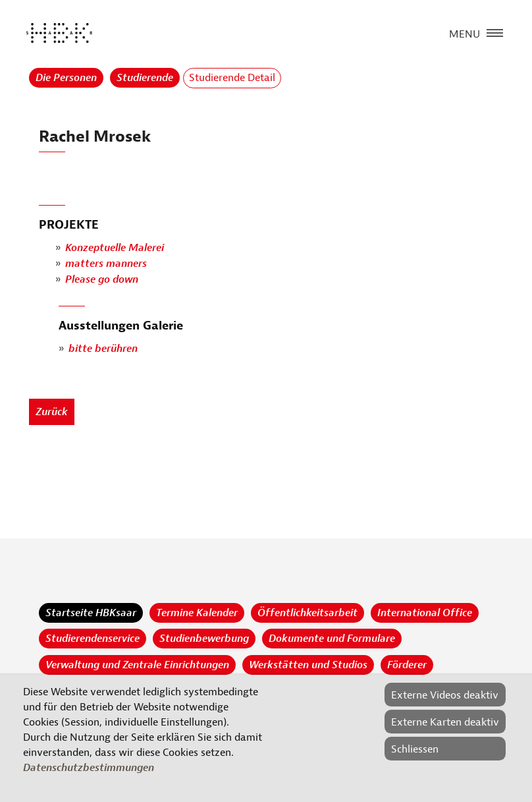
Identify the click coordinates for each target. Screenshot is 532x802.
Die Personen (66, 78)
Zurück (52, 412)
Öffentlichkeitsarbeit (307, 613)
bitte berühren (103, 349)
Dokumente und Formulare (332, 639)
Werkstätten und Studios (308, 665)
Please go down (102, 280)
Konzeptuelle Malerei (115, 248)
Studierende (145, 78)
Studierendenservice (93, 639)
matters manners (106, 264)
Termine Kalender (197, 613)
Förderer (407, 665)
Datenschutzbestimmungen (89, 768)
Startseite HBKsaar (91, 613)
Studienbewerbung (204, 639)
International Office (425, 613)
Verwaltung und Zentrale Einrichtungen (137, 665)
